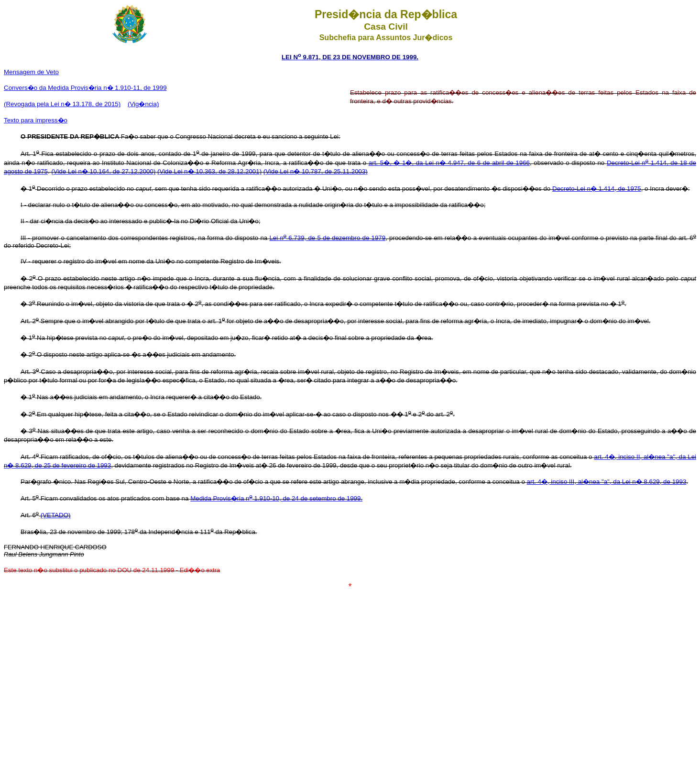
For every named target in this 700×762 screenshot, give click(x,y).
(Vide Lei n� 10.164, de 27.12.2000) (103, 171)
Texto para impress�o (36, 120)
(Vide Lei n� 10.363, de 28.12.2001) (209, 171)
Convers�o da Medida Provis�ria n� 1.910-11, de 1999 (85, 88)
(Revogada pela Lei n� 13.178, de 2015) (62, 104)
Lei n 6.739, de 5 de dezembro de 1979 (327, 238)
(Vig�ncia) (143, 104)
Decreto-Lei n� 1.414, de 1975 (597, 189)
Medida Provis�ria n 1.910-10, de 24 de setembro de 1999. (276, 498)
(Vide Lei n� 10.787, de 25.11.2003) (316, 171)
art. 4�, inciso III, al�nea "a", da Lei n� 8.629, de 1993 (607, 482)
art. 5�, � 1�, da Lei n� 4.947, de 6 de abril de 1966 (449, 163)
